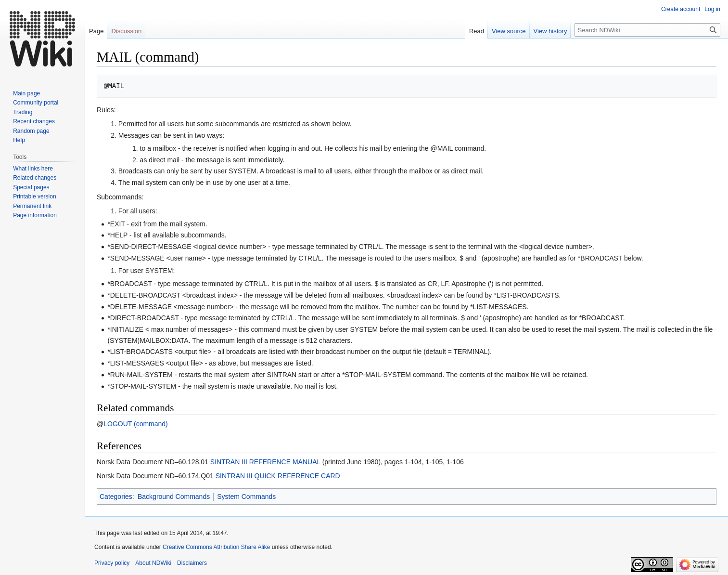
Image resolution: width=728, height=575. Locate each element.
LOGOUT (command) (136, 424)
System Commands (246, 497)
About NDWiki (153, 563)
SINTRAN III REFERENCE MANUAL (265, 462)
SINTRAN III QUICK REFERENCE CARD (278, 476)
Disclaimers (192, 563)
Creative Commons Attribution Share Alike (216, 547)
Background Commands (174, 497)
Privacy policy (112, 563)
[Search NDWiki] (647, 30)
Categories (116, 497)
